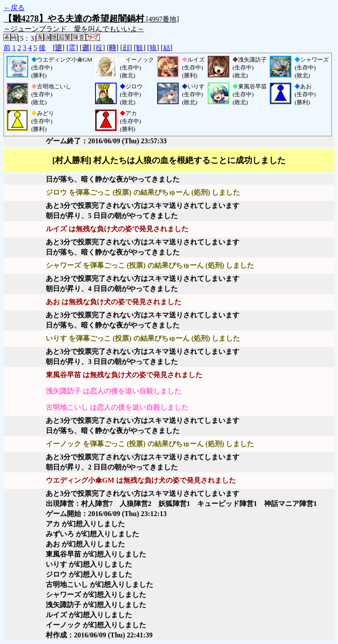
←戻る (14, 8)
